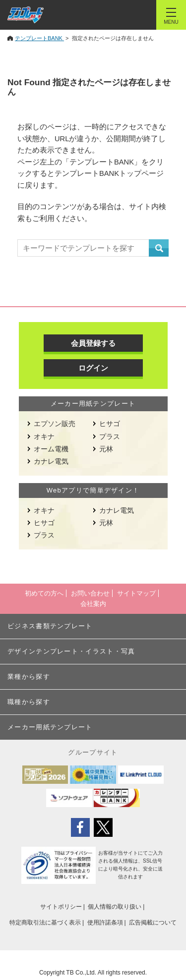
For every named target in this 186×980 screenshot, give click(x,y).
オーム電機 (51, 449)
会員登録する (93, 343)
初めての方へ (44, 593)
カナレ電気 (51, 461)
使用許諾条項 (105, 923)
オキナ (44, 436)
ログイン (93, 368)
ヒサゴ (110, 424)
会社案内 (93, 604)
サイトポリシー (61, 907)
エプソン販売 (55, 424)
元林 (106, 449)
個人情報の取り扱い (115, 907)
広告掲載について (153, 923)
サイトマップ (136, 593)
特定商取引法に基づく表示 (45, 923)
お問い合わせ (90, 593)
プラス (110, 436)
